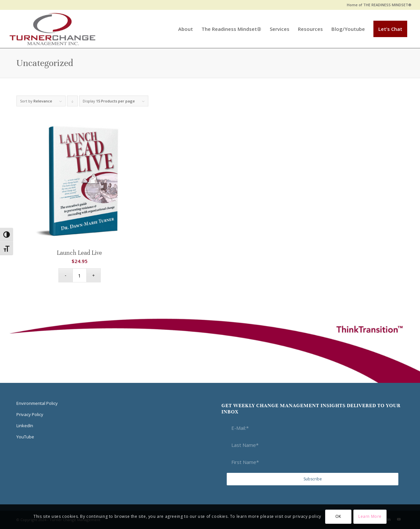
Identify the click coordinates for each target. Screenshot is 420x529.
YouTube (25, 437)
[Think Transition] (53, 29)
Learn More (370, 516)
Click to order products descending (73, 102)
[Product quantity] (80, 275)
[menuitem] (378, 5)
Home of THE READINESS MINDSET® (379, 5)
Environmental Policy (37, 403)
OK (338, 516)
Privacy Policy (30, 414)
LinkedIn (25, 426)
